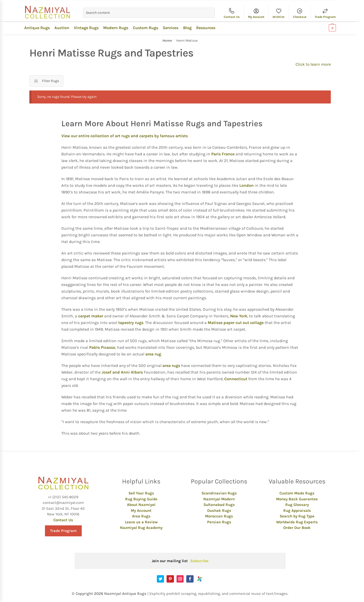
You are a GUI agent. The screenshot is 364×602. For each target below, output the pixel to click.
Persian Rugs (219, 522)
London (246, 185)
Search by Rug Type (297, 516)
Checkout (300, 13)
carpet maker (91, 316)
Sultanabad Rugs (219, 505)
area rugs (171, 366)
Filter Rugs (46, 81)
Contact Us (232, 13)
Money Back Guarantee (297, 499)
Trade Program (325, 13)
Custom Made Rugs (297, 493)
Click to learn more (313, 64)
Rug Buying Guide (141, 499)
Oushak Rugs (219, 511)
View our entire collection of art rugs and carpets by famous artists (125, 136)
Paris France (223, 154)
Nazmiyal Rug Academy (141, 528)
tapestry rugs (131, 323)
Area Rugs (141, 516)
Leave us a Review (141, 522)
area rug (153, 354)
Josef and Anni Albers (122, 372)
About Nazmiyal (141, 505)
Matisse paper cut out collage (236, 323)
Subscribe (199, 561)
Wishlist (279, 13)
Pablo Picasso (102, 347)
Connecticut (236, 379)
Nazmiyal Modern (219, 499)
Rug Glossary (297, 505)
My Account (256, 13)
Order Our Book (297, 528)
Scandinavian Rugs (219, 493)
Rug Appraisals (297, 511)
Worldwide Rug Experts (297, 522)
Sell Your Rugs (141, 493)
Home (167, 40)
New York (239, 316)
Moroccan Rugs (219, 516)
